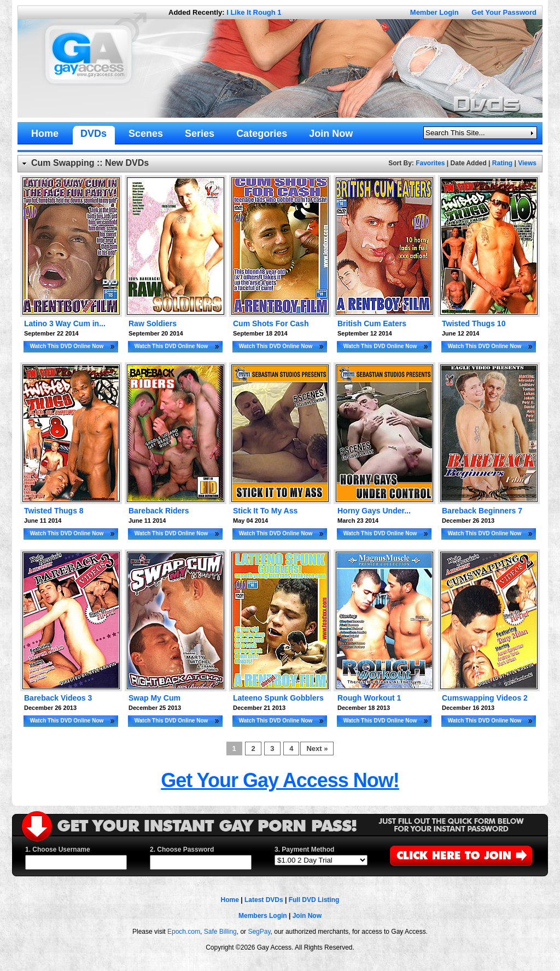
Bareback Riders (159, 511)
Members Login (263, 916)
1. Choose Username (58, 849)
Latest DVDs (264, 900)
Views (527, 163)
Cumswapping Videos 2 (485, 698)
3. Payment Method (304, 849)
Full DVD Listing (314, 900)
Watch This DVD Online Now (67, 346)
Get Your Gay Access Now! (280, 780)
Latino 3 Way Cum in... (65, 323)
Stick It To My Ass (265, 511)
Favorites (430, 163)
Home (230, 900)
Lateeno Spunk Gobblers (278, 698)
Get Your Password (504, 12)
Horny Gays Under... (374, 511)
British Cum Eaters (372, 323)
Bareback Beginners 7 (482, 511)
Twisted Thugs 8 (54, 511)
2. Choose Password (182, 849)
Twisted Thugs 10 (474, 323)
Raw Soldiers (153, 323)
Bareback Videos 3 (58, 698)
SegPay (259, 932)
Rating (502, 163)
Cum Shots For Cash (271, 323)
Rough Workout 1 (369, 698)
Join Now (307, 916)
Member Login (434, 12)
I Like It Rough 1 (254, 12)
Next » (317, 749)
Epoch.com (184, 932)
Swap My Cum (154, 698)
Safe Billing (220, 932)
